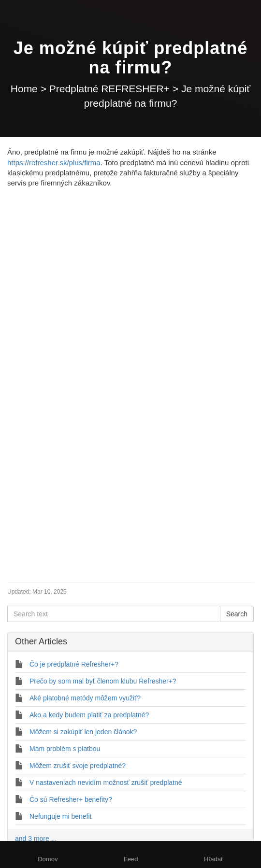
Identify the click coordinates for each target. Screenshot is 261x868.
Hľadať (214, 859)
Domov (48, 859)
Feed (131, 859)
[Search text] (114, 614)
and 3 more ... (36, 839)
